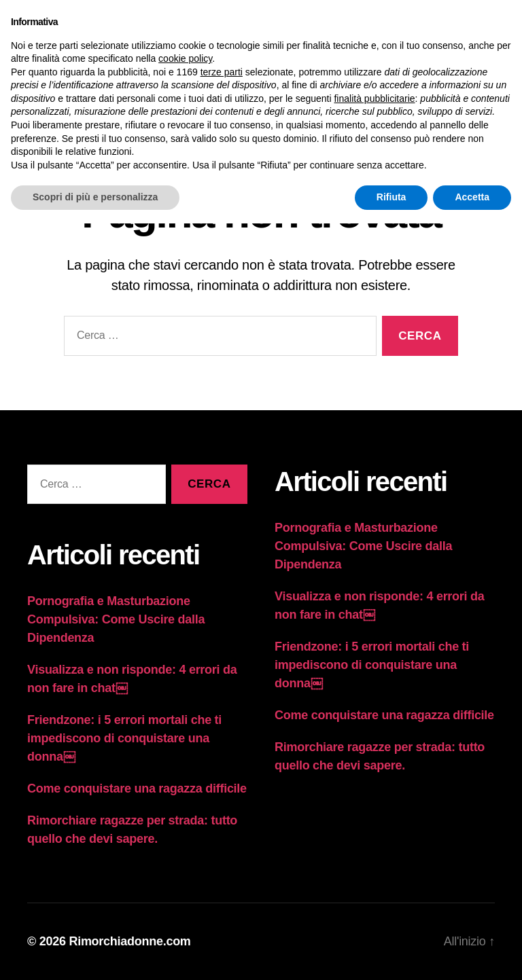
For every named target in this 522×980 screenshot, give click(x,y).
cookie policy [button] (185, 58)
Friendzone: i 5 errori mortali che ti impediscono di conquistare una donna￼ (124, 738)
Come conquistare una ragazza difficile (137, 788)
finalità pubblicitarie (374, 98)
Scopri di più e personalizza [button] (95, 197)
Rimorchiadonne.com (129, 941)
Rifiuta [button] (391, 197)
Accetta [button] (472, 197)
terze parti (222, 72)
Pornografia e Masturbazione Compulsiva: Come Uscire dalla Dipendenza (116, 619)
